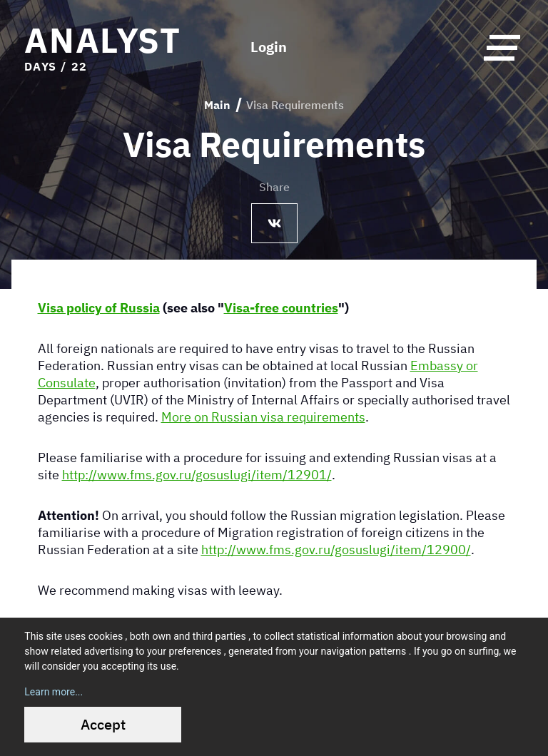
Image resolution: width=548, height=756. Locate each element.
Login (269, 47)
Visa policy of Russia (99, 307)
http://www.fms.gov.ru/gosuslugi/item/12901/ (197, 474)
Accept (103, 724)
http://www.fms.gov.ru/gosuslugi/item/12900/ (336, 549)
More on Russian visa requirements (263, 417)
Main (217, 105)
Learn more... (54, 692)
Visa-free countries (281, 307)
